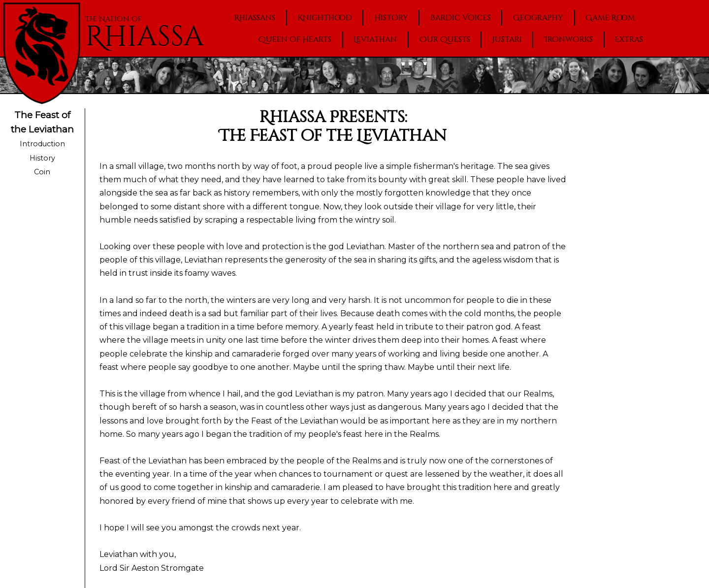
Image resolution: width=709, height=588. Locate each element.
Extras (629, 40)
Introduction (42, 144)
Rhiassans (255, 17)
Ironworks (568, 40)
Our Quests (445, 40)
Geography (538, 17)
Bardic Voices (461, 17)
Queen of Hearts (295, 40)
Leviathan (375, 40)
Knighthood (325, 17)
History (391, 17)
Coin (42, 172)
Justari (507, 40)
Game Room (610, 17)
